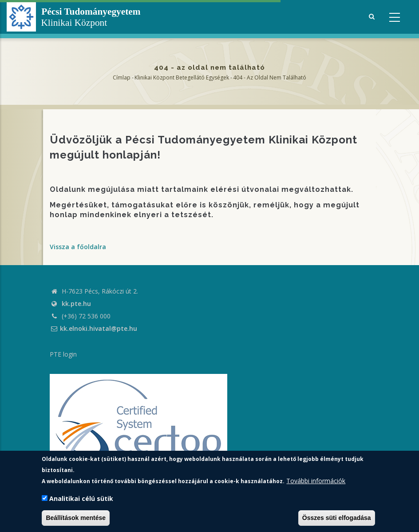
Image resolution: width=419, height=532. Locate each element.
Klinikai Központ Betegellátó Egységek (182, 77)
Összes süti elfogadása (337, 518)
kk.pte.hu (76, 304)
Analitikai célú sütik (81, 498)
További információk (316, 481)
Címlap (122, 77)
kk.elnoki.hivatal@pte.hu (93, 328)
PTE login (63, 354)
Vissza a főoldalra (78, 247)
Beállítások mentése (76, 518)
